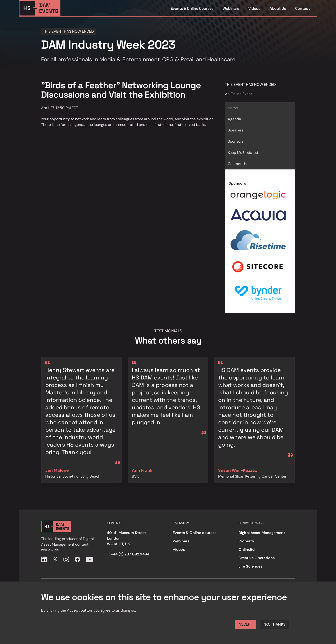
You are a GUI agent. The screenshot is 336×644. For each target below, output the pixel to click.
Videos (254, 9)
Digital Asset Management (262, 533)
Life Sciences (250, 566)
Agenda (234, 119)
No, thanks (275, 624)
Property (246, 541)
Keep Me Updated (243, 153)
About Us (278, 9)
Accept (245, 624)
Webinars (231, 9)
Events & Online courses (194, 533)
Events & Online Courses (192, 9)
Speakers (236, 130)
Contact (303, 9)
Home (233, 108)
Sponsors (236, 141)
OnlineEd (247, 549)
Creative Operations (257, 558)
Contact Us (237, 164)
